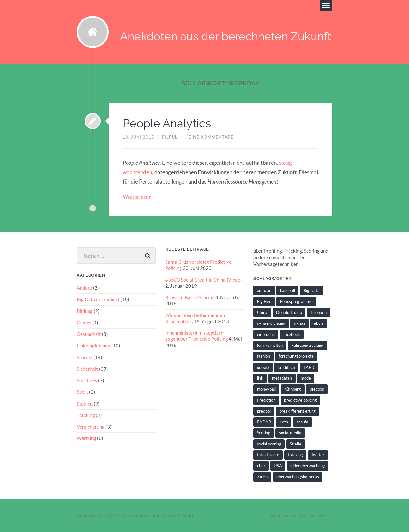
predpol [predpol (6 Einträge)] (264, 411)
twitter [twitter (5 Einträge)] (318, 455)
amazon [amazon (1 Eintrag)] (264, 290)
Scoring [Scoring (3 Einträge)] (264, 433)
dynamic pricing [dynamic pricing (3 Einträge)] (271, 323)
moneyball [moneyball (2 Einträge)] (266, 389)
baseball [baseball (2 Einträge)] (287, 290)
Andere (84, 288)
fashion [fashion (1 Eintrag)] (263, 356)
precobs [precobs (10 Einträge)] (317, 389)
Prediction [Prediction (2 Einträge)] (266, 400)
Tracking (86, 415)
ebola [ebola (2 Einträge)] (319, 323)
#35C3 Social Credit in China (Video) (204, 280)
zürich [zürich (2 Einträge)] (262, 477)
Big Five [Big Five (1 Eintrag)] (264, 301)
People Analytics (167, 123)
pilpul (170, 137)
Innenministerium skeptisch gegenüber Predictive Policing (197, 336)
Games (84, 323)
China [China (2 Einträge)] (262, 312)
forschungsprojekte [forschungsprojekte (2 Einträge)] (296, 356)
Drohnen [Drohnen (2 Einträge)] (319, 312)
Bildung (85, 311)
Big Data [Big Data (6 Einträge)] (312, 290)
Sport (82, 392)
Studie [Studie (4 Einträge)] (296, 444)
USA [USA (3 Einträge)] (278, 466)
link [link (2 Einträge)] (260, 378)
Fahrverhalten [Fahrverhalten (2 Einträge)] (270, 345)
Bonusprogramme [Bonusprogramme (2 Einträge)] (296, 301)
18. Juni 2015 (139, 137)
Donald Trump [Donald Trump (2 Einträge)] (289, 312)
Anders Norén (307, 515)
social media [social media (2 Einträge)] (290, 433)
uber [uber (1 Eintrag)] (261, 466)
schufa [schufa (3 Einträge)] (302, 422)
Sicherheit (87, 369)
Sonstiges (87, 380)
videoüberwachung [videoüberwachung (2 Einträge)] (308, 466)
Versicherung (91, 427)
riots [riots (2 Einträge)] (284, 422)
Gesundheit (89, 334)
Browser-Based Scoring (190, 297)
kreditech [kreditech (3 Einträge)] (286, 367)
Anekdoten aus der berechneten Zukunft (226, 36)
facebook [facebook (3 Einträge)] (292, 334)
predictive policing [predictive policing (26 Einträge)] (301, 400)
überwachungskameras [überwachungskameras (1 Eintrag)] (298, 477)
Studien (85, 404)
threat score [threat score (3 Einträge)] (268, 455)
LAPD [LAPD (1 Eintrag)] (309, 367)
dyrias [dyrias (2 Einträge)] (300, 323)
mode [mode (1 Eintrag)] (306, 378)
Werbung (86, 438)
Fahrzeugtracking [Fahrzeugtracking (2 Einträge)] (307, 345)
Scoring (85, 357)
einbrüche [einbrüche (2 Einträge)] (266, 334)
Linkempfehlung (93, 346)
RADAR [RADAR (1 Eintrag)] (264, 422)
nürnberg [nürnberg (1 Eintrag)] (293, 389)
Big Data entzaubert (98, 299)
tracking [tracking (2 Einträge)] (295, 455)
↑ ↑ (330, 515)
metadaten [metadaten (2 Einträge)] (282, 378)
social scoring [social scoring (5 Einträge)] (269, 444)
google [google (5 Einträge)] (263, 367)
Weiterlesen (137, 197)
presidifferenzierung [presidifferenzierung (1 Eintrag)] (297, 411)
